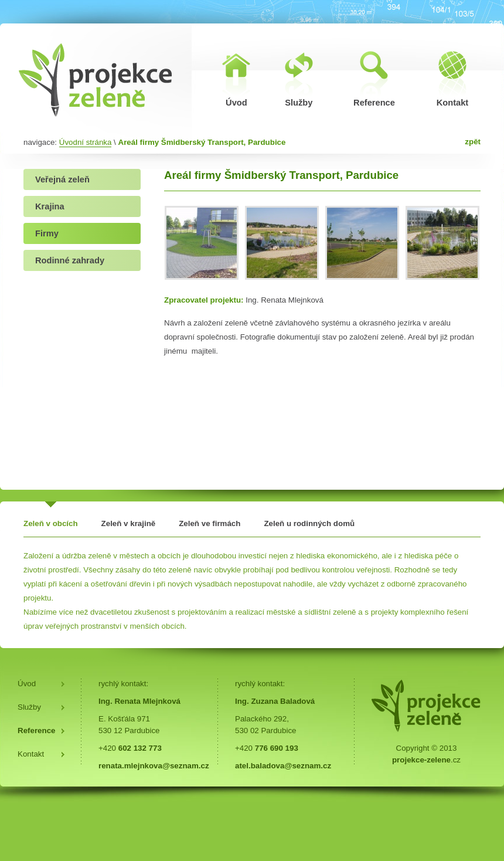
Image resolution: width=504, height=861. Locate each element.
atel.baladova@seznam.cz (283, 766)
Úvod (27, 684)
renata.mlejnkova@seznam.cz (154, 766)
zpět (473, 142)
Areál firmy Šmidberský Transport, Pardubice (202, 142)
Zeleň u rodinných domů (309, 523)
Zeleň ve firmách (210, 523)
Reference (36, 731)
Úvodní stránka (86, 142)
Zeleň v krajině (129, 523)
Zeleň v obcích (51, 523)
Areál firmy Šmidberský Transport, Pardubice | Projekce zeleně (96, 79)
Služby (29, 707)
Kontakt (31, 754)
